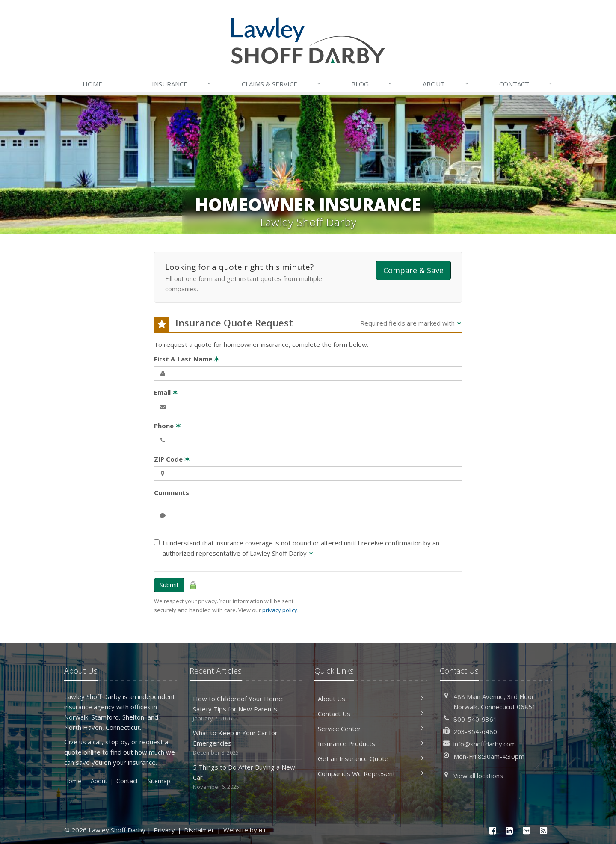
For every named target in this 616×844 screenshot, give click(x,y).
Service (281, 84)
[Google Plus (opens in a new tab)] (527, 831)
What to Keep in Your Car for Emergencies (246, 743)
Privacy (164, 830)
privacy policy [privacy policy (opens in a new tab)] (280, 610)
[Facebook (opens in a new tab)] (492, 831)
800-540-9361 (475, 719)
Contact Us (371, 714)
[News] (543, 831)
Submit (169, 585)
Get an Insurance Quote (371, 758)
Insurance (182, 84)
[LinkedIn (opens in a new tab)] (509, 831)
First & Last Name (187, 359)
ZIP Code (172, 459)
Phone (167, 426)
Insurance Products (371, 743)
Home (92, 84)
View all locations (478, 776)
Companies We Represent (371, 773)
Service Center (371, 729)
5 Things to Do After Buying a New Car (246, 777)
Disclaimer (199, 830)
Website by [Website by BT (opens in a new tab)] (245, 830)
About (446, 84)
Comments (172, 492)
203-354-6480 (475, 731)
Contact (526, 84)
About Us (371, 699)
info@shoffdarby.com (485, 744)
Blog (372, 84)
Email (166, 392)
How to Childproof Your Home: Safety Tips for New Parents (246, 709)
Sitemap (159, 781)
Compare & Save (413, 270)
